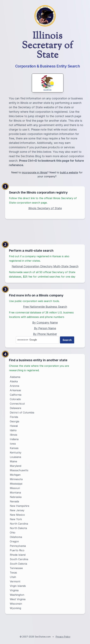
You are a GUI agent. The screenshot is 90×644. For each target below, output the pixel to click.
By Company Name (45, 323)
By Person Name (45, 328)
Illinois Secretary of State (45, 208)
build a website (69, 172)
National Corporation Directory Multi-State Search (45, 266)
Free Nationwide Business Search (45, 307)
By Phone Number (45, 334)
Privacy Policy (63, 637)
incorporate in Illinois (35, 172)
